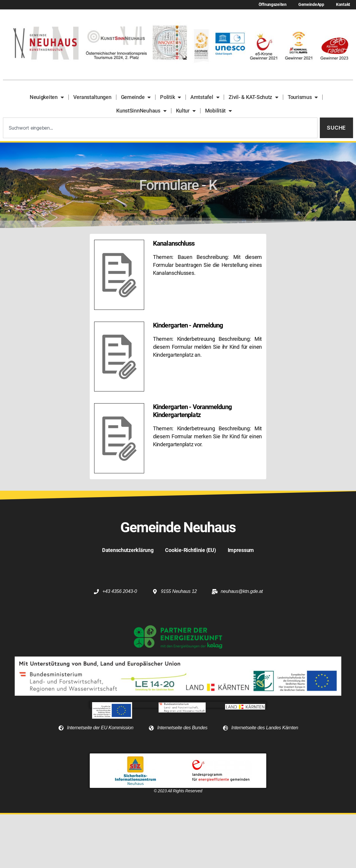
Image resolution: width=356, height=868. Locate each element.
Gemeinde (136, 97)
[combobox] (160, 128)
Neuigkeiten (47, 97)
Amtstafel (205, 97)
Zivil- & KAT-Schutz (253, 97)
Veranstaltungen (92, 97)
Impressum (241, 550)
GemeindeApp (311, 5)
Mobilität (218, 111)
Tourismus (303, 97)
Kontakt (343, 5)
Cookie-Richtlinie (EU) (190, 550)
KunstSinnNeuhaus (141, 111)
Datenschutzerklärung (128, 550)
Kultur (186, 111)
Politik (170, 97)
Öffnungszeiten (273, 5)
